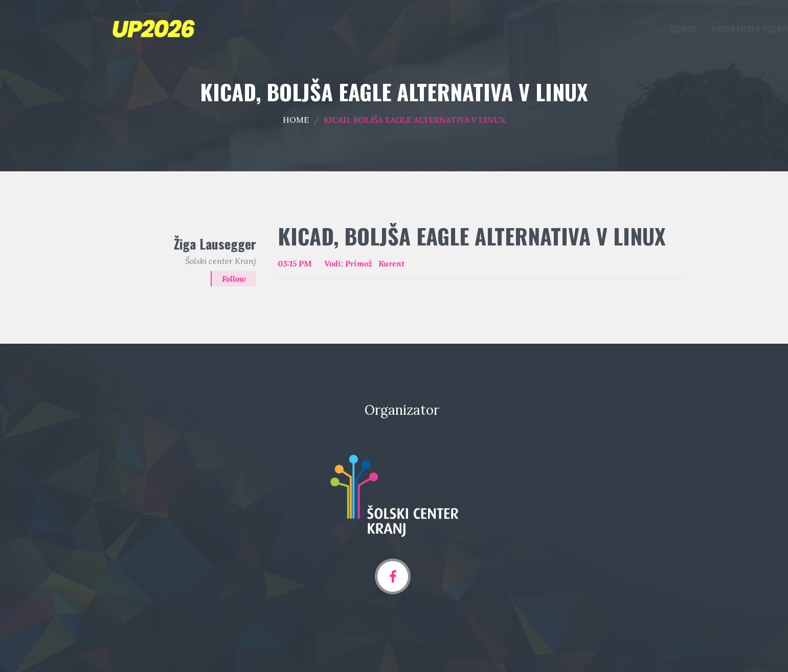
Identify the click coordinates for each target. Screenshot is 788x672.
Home (296, 120)
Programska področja (506, 29)
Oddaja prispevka (600, 29)
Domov (434, 29)
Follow (234, 279)
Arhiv (663, 29)
